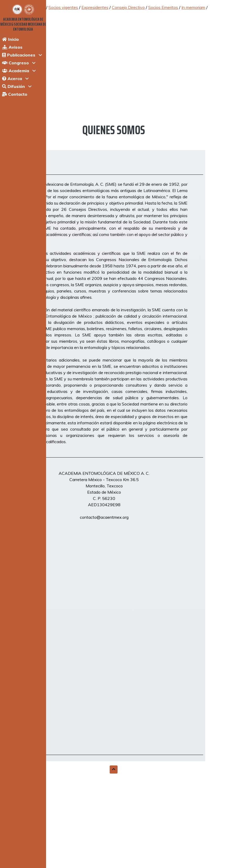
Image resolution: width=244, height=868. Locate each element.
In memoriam (193, 7)
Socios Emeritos (163, 7)
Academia (16, 71)
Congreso (15, 63)
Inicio (10, 39)
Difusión (13, 86)
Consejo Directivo (128, 7)
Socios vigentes (63, 7)
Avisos (12, 47)
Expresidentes (95, 7)
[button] (114, 770)
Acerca (12, 78)
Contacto (15, 94)
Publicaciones (19, 55)
